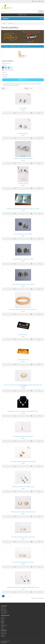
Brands (2, 624)
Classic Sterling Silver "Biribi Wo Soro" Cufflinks (23, 284)
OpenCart (8, 641)
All (2, 46)
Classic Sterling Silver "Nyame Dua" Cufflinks (23, 259)
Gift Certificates (4, 625)
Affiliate (3, 627)
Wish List (3, 635)
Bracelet (28, 46)
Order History (4, 633)
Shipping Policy (5, 75)
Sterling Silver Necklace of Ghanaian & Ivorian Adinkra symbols (23, 411)
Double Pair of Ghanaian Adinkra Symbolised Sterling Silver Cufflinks (23, 209)
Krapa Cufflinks (23, 108)
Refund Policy (4, 609)
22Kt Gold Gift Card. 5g (23, 360)
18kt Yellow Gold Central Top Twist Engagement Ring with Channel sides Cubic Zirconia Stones (23, 385)
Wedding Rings (13, 46)
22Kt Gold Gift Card (23, 335)
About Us (3, 608)
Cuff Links (19, 46)
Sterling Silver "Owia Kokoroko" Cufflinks (23, 158)
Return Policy (5, 77)
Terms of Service (4, 612)
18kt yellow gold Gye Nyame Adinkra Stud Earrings (23, 512)
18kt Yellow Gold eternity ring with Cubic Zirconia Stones (23, 309)
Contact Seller (23, 80)
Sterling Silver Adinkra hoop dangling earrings (23, 487)
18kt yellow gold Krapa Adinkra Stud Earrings (23, 562)
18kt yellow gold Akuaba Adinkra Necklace (23, 436)
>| (10, 596)
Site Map (3, 620)
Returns (3, 619)
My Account (3, 632)
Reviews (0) (4, 65)
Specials (3, 628)
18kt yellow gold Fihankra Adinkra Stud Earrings (23, 537)
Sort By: (26, 88)
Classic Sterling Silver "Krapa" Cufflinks (23, 234)
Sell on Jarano (4, 613)
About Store (4, 72)
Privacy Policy (4, 611)
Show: (3, 88)
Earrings (24, 46)
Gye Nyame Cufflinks (23, 133)
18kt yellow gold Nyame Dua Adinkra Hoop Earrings (23, 461)
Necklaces (6, 46)
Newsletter (3, 636)
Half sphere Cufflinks (23, 184)
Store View (11, 23)
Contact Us (3, 617)
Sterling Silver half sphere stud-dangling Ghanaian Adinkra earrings (23, 587)
